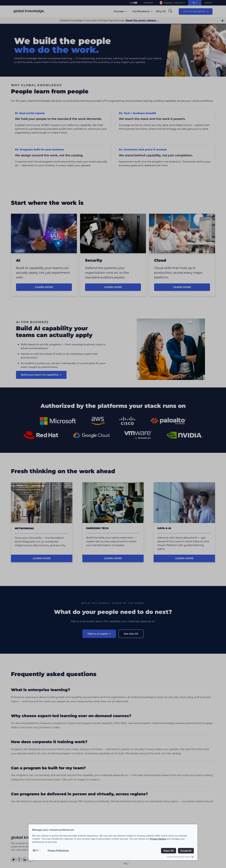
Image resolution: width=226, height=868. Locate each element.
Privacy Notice (158, 839)
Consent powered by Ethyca (180, 857)
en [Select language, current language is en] (37, 850)
